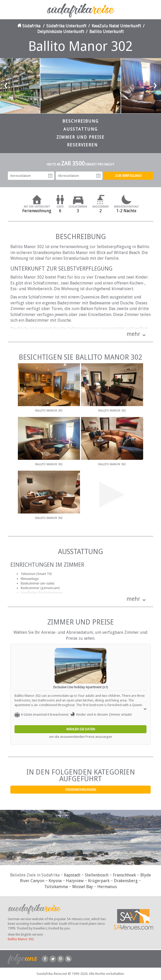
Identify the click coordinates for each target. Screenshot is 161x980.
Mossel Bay (83, 887)
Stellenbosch (97, 875)
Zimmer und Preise (80, 137)
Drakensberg (126, 881)
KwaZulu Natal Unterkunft (116, 26)
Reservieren (82, 145)
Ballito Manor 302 (21, 939)
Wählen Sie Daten (81, 729)
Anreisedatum (50, 176)
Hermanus (107, 887)
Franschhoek (124, 875)
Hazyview (75, 881)
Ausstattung (80, 129)
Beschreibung (80, 121)
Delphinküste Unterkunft (61, 32)
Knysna (55, 881)
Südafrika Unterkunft (66, 26)
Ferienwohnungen (81, 790)
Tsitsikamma (56, 887)
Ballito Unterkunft (107, 32)
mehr (133, 334)
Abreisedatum (98, 176)
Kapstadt (72, 875)
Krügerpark (99, 881)
